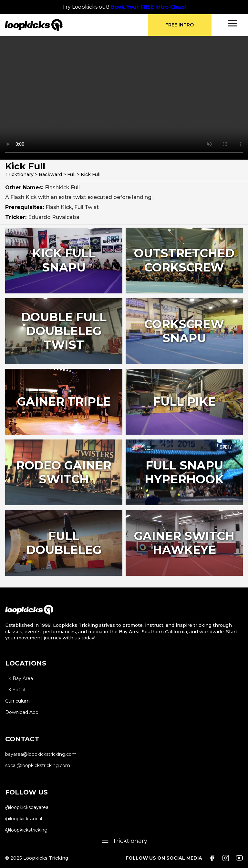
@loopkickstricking (26, 830)
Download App (22, 712)
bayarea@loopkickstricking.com (41, 754)
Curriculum (17, 701)
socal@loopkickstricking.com (38, 765)
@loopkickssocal (24, 819)
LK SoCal (15, 690)
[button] (232, 23)
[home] (76, 25)
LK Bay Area (19, 678)
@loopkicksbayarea (27, 807)
